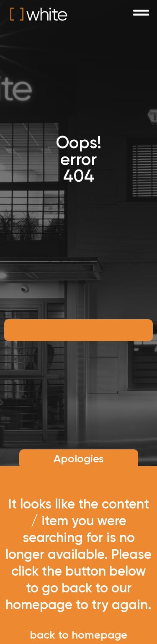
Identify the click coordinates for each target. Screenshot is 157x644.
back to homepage (78, 635)
